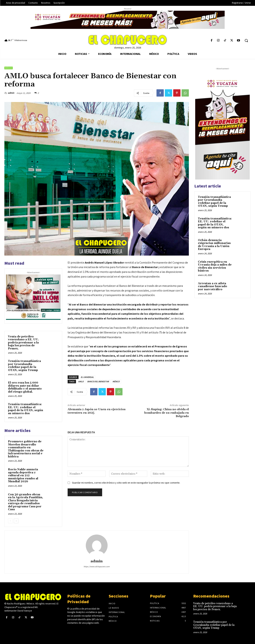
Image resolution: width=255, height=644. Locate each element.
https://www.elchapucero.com (97, 566)
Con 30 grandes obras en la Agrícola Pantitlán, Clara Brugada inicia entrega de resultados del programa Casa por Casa (26, 502)
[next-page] (16, 521)
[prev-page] (10, 521)
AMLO (81, 381)
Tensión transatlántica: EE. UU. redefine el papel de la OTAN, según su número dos (26, 409)
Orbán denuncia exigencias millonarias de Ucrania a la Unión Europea (214, 245)
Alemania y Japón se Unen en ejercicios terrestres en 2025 (97, 411)
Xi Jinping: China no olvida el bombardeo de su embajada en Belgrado (167, 413)
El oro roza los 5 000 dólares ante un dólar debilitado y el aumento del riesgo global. (25, 387)
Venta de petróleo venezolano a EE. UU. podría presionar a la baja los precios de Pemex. (23, 343)
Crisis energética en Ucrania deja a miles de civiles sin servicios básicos (215, 266)
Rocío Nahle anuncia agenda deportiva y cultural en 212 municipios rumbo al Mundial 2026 (23, 475)
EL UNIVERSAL (87, 377)
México (9, 68)
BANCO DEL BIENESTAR (98, 381)
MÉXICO (116, 381)
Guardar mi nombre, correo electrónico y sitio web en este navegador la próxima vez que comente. (126, 483)
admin (11, 93)
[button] (246, 40)
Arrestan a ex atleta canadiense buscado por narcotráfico (212, 286)
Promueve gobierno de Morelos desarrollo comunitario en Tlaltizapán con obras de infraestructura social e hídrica (26, 449)
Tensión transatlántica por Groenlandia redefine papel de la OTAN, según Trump (24, 366)
